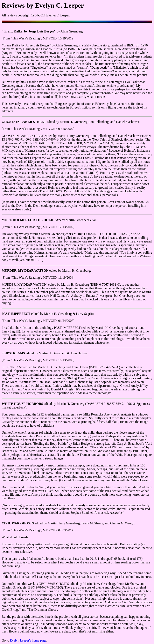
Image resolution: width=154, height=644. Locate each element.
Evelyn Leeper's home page (28, 640)
